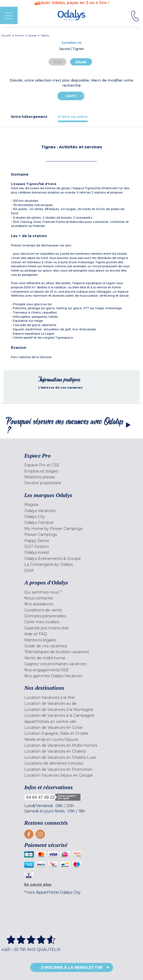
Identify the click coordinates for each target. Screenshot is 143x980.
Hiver (81, 62)
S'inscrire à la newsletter (72, 967)
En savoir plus (38, 884)
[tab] (29, 117)
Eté (57, 62)
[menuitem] (71, 465)
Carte (71, 96)
